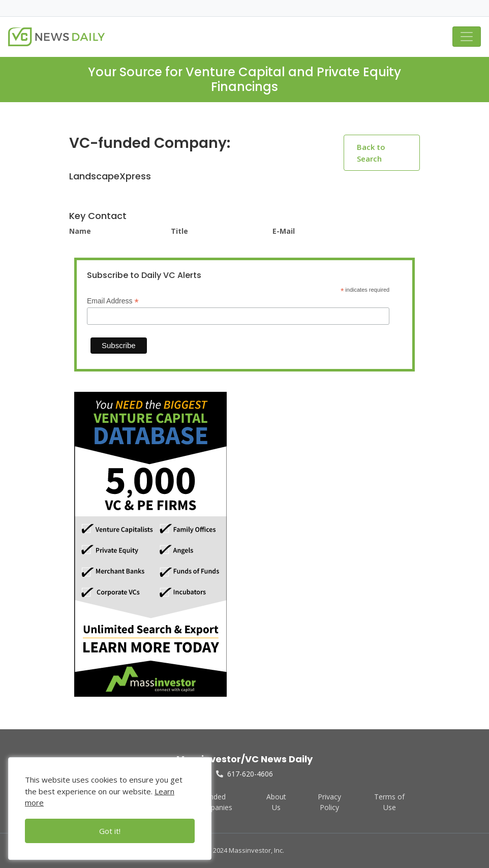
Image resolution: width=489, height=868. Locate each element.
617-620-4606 (244, 774)
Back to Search (371, 153)
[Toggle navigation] (467, 37)
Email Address (113, 301)
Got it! (110, 831)
